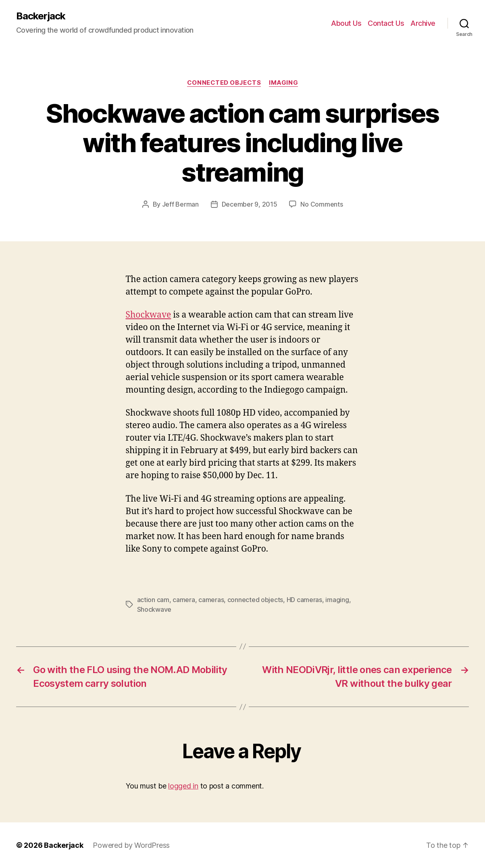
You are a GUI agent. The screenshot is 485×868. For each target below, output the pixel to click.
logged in (183, 786)
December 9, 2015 (250, 204)
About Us (346, 23)
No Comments (322, 204)
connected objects (255, 600)
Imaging (283, 83)
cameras (211, 600)
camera (184, 600)
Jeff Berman (180, 204)
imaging (337, 600)
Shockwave (149, 315)
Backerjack (41, 16)
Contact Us (386, 23)
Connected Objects (224, 83)
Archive (423, 23)
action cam (153, 600)
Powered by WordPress (131, 845)
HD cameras (304, 600)
